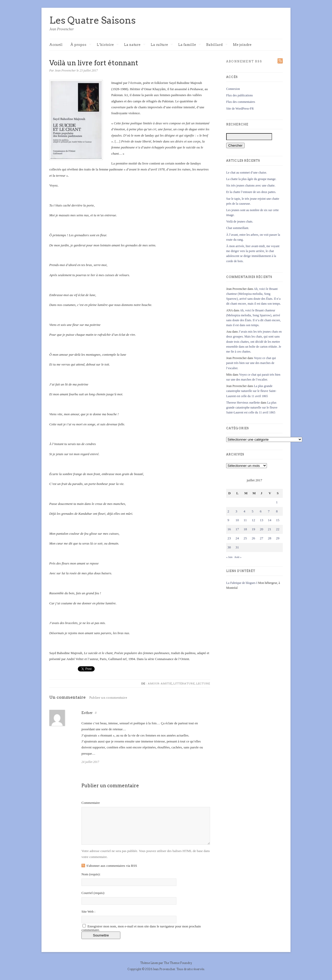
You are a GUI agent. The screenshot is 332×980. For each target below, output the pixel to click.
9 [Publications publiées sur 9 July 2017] (228, 520)
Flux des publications (240, 95)
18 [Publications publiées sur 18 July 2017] (245, 529)
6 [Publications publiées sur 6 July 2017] (261, 511)
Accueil (56, 45)
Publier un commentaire (108, 698)
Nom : (91, 874)
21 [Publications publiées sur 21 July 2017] (270, 529)
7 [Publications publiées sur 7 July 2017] (269, 511)
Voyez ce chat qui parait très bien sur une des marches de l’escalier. (251, 363)
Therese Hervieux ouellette (243, 403)
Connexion (233, 89)
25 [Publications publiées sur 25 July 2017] (245, 538)
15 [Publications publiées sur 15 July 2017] (278, 520)
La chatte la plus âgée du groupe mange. (251, 179)
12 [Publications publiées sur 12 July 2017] (253, 520)
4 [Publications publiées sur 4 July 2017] (244, 511)
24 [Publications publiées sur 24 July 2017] (237, 538)
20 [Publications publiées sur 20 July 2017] (262, 529)
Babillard (217, 45)
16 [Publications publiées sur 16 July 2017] (229, 529)
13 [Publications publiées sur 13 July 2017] (262, 520)
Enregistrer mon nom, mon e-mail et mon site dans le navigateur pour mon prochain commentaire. (141, 928)
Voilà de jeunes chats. (240, 221)
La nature (135, 45)
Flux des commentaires (241, 102)
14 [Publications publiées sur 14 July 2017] (270, 520)
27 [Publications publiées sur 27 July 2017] (262, 538)
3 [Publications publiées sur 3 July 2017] (236, 511)
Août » (238, 557)
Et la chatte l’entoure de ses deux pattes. (251, 192)
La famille (190, 45)
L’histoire (108, 45)
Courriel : (93, 893)
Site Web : (88, 911)
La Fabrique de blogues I (242, 583)
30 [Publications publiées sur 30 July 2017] (229, 547)
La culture (162, 45)
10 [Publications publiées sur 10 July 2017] (237, 520)
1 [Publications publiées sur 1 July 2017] (277, 502)
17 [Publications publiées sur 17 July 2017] (237, 529)
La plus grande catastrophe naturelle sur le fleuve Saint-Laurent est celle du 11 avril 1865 (251, 391)
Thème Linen (149, 963)
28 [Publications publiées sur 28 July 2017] (270, 538)
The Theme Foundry (178, 963)
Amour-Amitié (160, 683)
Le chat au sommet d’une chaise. (247, 173)
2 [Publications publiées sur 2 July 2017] (228, 511)
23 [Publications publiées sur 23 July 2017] (229, 538)
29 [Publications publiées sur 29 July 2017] (278, 538)
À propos (81, 45)
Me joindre (242, 45)
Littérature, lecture (192, 683)
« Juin (229, 557)
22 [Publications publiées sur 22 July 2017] (278, 529)
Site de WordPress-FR (240, 109)
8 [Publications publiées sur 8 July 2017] (277, 511)
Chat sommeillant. (238, 228)
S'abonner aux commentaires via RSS (112, 866)
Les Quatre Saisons (92, 20)
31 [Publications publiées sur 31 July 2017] (237, 547)
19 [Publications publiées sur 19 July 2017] (253, 529)
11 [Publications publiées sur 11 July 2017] (245, 520)
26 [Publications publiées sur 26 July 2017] (253, 538)
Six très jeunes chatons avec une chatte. (251, 185)
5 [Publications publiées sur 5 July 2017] (253, 511)
